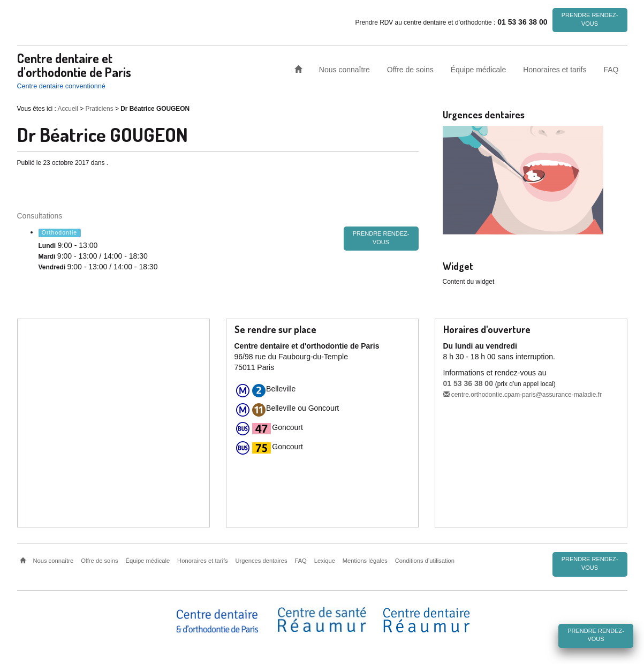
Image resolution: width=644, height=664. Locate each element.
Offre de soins (410, 69)
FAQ (611, 69)
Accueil (68, 108)
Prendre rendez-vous (590, 19)
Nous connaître (344, 69)
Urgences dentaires (262, 560)
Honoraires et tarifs (555, 69)
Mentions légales (365, 560)
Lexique (325, 560)
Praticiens (99, 108)
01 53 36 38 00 (468, 383)
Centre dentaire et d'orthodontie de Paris (74, 64)
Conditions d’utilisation (425, 560)
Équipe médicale (479, 69)
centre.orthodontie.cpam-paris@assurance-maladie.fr (522, 394)
